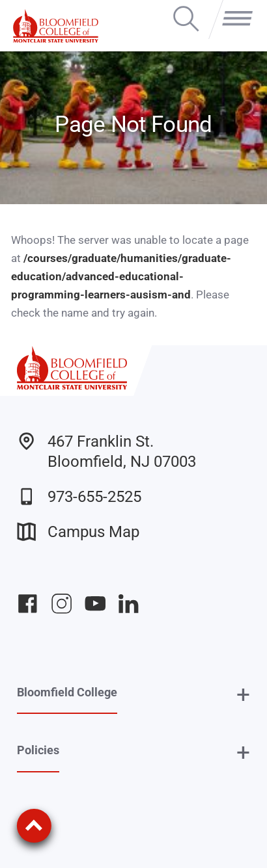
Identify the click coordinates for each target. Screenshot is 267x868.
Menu (234, 7)
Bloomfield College (67, 692)
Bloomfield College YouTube (95, 604)
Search (186, 7)
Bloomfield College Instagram (62, 604)
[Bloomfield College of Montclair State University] (56, 26)
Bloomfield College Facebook (28, 604)
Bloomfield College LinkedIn (129, 604)
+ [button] (243, 695)
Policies (38, 750)
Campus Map (78, 532)
